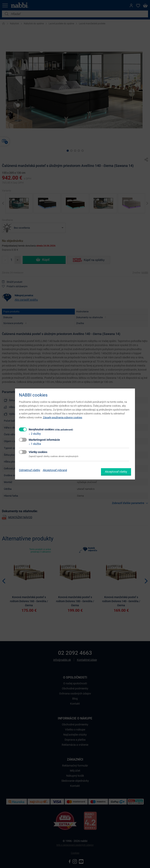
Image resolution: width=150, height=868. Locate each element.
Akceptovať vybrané (55, 470)
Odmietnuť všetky (30, 470)
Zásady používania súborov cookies (63, 417)
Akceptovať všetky (116, 472)
